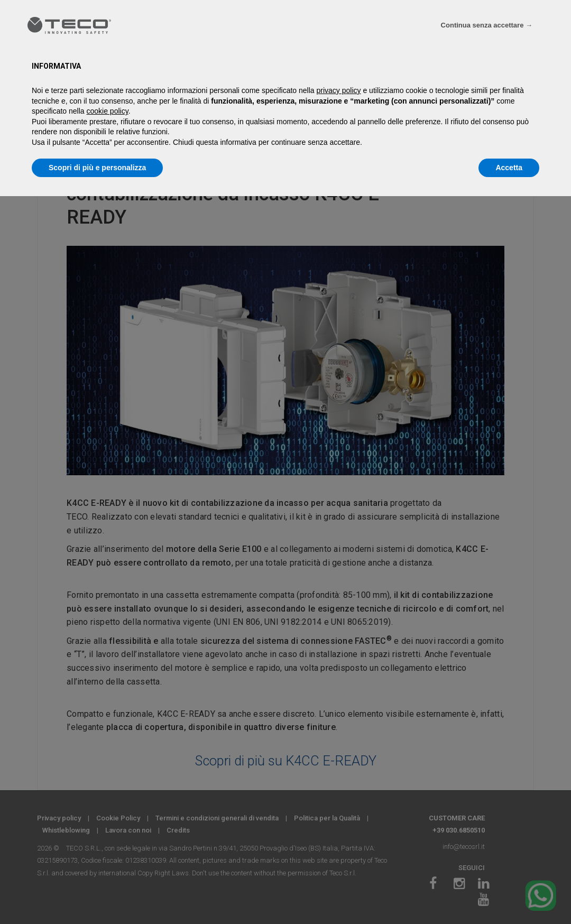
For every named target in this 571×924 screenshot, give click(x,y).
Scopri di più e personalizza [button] (97, 168)
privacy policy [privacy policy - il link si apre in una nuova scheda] (339, 90)
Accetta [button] (509, 168)
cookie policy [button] (108, 111)
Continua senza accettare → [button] (487, 25)
